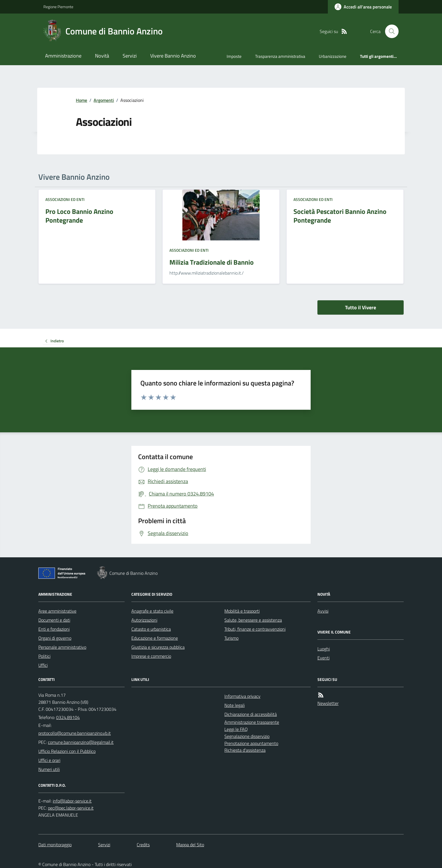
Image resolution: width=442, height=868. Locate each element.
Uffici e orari (49, 760)
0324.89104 (68, 717)
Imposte (234, 56)
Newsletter (328, 703)
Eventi (323, 658)
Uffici (43, 665)
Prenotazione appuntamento (251, 743)
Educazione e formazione (155, 638)
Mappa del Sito (190, 845)
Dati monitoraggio (55, 845)
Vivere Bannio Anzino (173, 56)
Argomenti (104, 100)
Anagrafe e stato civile (152, 611)
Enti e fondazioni (54, 629)
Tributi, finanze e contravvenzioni (255, 629)
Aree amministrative (57, 611)
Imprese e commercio (151, 656)
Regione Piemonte (58, 7)
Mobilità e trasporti (242, 611)
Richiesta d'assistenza (245, 750)
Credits (143, 845)
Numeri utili (49, 769)
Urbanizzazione (333, 56)
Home (81, 100)
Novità (102, 56)
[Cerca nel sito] (390, 31)
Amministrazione (63, 56)
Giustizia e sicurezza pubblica (158, 647)
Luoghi (324, 649)
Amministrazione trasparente (252, 722)
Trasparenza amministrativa (280, 56)
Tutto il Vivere (361, 307)
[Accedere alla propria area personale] (363, 7)
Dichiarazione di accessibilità (251, 714)
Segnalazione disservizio (247, 736)
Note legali (235, 705)
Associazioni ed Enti (65, 199)
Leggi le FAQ (236, 729)
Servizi (130, 56)
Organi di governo (55, 638)
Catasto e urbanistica (151, 629)
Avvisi (323, 611)
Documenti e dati (54, 620)
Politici (44, 656)
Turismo (231, 638)
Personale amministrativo (62, 647)
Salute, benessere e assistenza (253, 620)
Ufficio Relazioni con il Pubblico (67, 751)
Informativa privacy (242, 696)
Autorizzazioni (144, 620)
